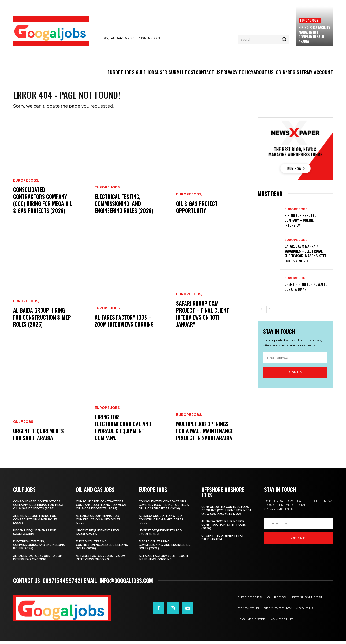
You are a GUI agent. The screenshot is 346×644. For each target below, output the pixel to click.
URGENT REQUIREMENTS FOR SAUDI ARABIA (38, 438)
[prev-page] (261, 312)
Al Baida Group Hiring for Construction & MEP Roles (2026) (42, 320)
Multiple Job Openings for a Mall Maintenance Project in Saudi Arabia (205, 434)
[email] (295, 361)
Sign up (295, 375)
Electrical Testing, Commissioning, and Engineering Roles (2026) (124, 207)
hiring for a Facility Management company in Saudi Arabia (314, 34)
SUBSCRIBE (299, 541)
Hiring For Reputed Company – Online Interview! (300, 223)
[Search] (284, 40)
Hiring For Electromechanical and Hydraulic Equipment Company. (123, 431)
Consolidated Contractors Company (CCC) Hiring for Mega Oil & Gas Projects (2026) (43, 203)
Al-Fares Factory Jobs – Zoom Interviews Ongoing (124, 324)
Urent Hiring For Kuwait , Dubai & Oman (306, 289)
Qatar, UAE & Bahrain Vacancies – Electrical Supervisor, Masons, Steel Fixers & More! (306, 256)
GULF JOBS (23, 425)
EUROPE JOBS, (310, 20)
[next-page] (270, 312)
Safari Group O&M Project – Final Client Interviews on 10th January (203, 317)
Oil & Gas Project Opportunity (197, 210)
